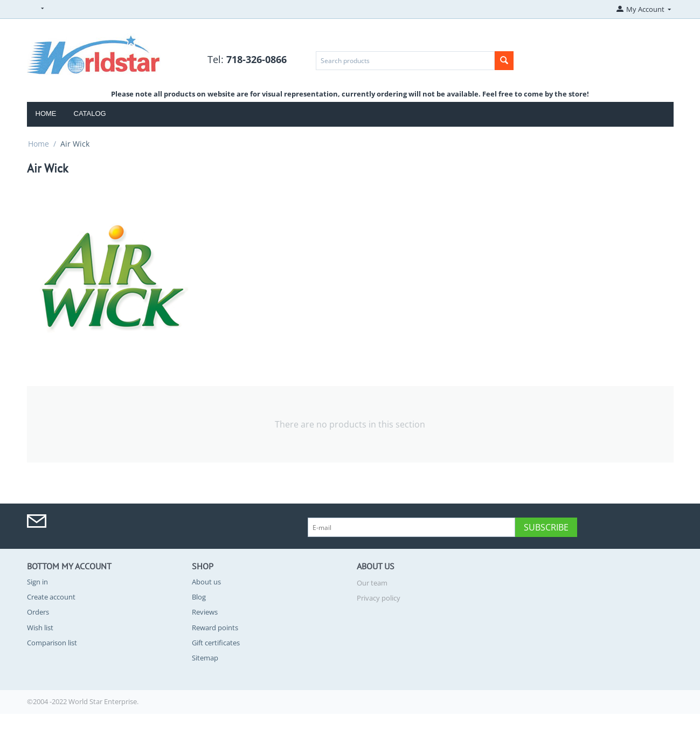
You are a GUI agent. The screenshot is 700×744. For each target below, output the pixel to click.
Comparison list (52, 643)
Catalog (90, 113)
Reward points (215, 628)
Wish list (40, 628)
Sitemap (205, 658)
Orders (38, 612)
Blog (199, 597)
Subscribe (546, 527)
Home (46, 113)
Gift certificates (216, 643)
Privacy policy (379, 598)
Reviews (205, 612)
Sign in (37, 582)
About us (206, 582)
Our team (372, 583)
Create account (51, 597)
